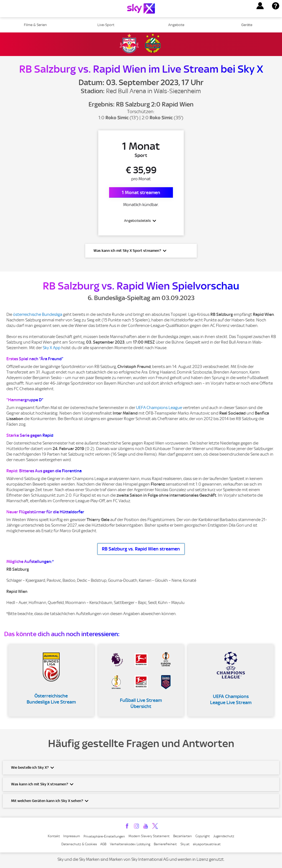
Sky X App (52, 348)
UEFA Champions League (159, 408)
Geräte (247, 25)
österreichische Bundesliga (38, 315)
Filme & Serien (35, 25)
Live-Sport (106, 25)
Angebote (176, 25)
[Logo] (141, 8)
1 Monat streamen (141, 192)
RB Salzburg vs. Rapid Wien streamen (141, 549)
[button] (260, 6)
